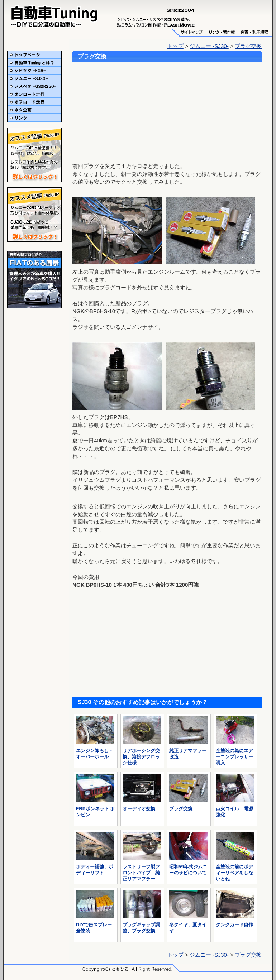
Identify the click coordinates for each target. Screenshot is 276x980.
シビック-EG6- (34, 71)
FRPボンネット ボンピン (95, 809)
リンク (34, 118)
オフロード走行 (34, 102)
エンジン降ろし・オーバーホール (95, 751)
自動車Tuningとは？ (34, 63)
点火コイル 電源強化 (235, 809)
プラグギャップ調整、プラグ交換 (142, 925)
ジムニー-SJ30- (34, 78)
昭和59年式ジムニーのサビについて (188, 867)
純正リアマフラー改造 (188, 751)
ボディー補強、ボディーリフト (95, 867)
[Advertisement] (121, 110)
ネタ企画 (34, 110)
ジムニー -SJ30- (209, 46)
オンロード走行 (34, 94)
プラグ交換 (248, 46)
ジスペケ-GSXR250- (34, 86)
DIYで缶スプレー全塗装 (95, 925)
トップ (175, 46)
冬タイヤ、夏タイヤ (188, 925)
